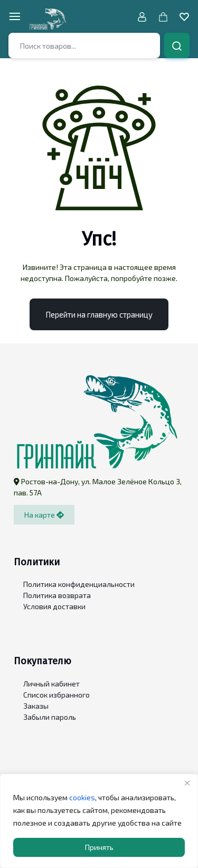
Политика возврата (57, 595)
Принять (99, 847)
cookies (82, 797)
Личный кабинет (51, 684)
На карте (44, 515)
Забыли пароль (50, 717)
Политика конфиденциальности (79, 584)
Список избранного (56, 695)
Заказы (36, 706)
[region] (99, 821)
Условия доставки (54, 606)
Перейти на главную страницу (99, 314)
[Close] (187, 783)
